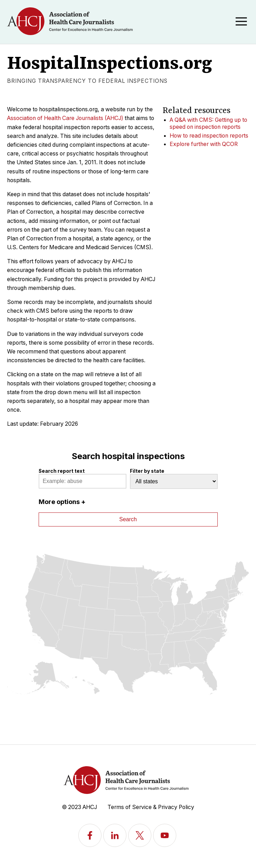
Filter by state (147, 471)
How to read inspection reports (209, 136)
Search (128, 519)
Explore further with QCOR (204, 144)
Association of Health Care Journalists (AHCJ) (65, 118)
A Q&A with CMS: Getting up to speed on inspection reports (208, 123)
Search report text (62, 471)
